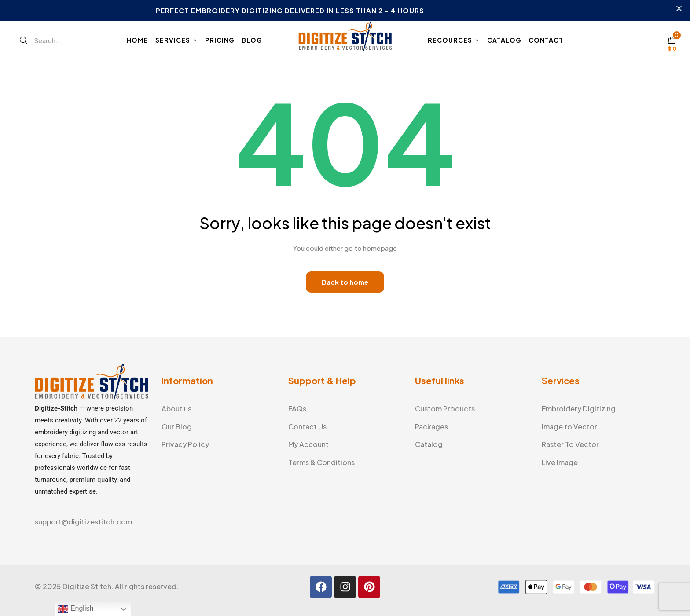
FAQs (297, 409)
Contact (546, 40)
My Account (308, 444)
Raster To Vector (570, 444)
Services (177, 40)
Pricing (220, 40)
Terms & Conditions (321, 462)
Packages (431, 427)
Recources (454, 40)
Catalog (504, 40)
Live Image (560, 462)
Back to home (345, 282)
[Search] (23, 40)
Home (138, 40)
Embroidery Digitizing (579, 409)
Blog (252, 40)
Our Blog (177, 427)
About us (176, 409)
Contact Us (307, 427)
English (75, 609)
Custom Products (445, 409)
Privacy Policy (185, 444)
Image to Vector (569, 427)
